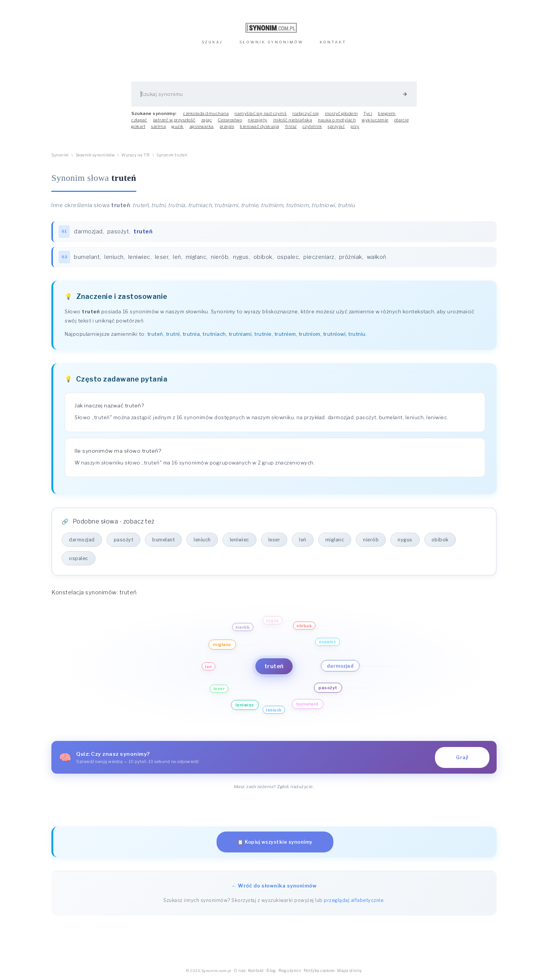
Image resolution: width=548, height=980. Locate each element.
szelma (159, 126)
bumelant (87, 257)
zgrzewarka (202, 126)
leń (177, 257)
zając (207, 120)
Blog (271, 971)
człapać (139, 120)
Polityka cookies (319, 971)
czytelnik (312, 126)
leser (162, 257)
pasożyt (118, 231)
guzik (178, 126)
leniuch (114, 257)
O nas (240, 971)
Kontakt (256, 971)
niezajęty (258, 120)
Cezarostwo (230, 120)
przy (355, 126)
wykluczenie (375, 120)
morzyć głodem (342, 113)
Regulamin (290, 971)
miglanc (196, 257)
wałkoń (377, 257)
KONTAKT (333, 42)
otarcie (402, 120)
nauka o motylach (337, 120)
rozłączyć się (306, 113)
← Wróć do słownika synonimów (274, 886)
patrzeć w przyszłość (174, 120)
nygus (241, 257)
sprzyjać (336, 126)
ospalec (288, 257)
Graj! (462, 757)
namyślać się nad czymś (260, 113)
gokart (138, 126)
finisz (291, 126)
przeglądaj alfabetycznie (354, 900)
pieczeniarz (319, 257)
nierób (220, 257)
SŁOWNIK (271, 42)
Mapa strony (350, 971)
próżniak (351, 257)
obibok (263, 257)
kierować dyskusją (260, 126)
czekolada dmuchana (206, 113)
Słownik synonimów (95, 155)
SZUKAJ (212, 42)
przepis (227, 126)
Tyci (368, 113)
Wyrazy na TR (135, 155)
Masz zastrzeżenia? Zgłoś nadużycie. (274, 787)
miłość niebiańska (293, 120)
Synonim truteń (172, 155)
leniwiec (139, 257)
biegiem (387, 113)
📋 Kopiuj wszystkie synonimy (275, 842)
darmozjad (88, 231)
